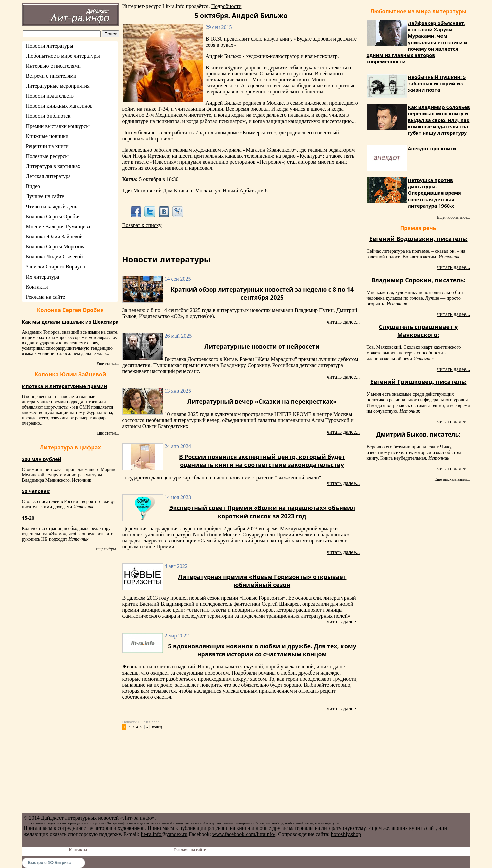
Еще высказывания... (453, 479)
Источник (82, 480)
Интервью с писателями (53, 66)
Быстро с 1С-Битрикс (50, 863)
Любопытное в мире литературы (63, 56)
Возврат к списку (142, 225)
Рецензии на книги (47, 146)
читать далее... (343, 322)
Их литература (43, 277)
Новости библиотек (48, 116)
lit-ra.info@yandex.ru (164, 834)
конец (157, 727)
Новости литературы (50, 46)
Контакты (37, 287)
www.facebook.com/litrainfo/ (244, 834)
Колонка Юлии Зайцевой (55, 236)
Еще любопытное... (454, 217)
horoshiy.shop (346, 834)
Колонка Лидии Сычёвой (55, 257)
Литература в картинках (53, 166)
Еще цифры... (108, 549)
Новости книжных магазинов (59, 106)
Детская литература (48, 176)
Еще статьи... (108, 364)
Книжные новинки (47, 136)
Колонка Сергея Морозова (56, 247)
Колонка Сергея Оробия (53, 216)
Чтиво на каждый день (52, 206)
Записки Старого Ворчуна (56, 267)
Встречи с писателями (51, 76)
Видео (33, 186)
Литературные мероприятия (58, 86)
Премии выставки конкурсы (58, 126)
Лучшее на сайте (45, 196)
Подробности (226, 6)
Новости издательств (50, 96)
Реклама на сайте (45, 297)
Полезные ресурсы (47, 156)
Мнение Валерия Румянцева (58, 226)
